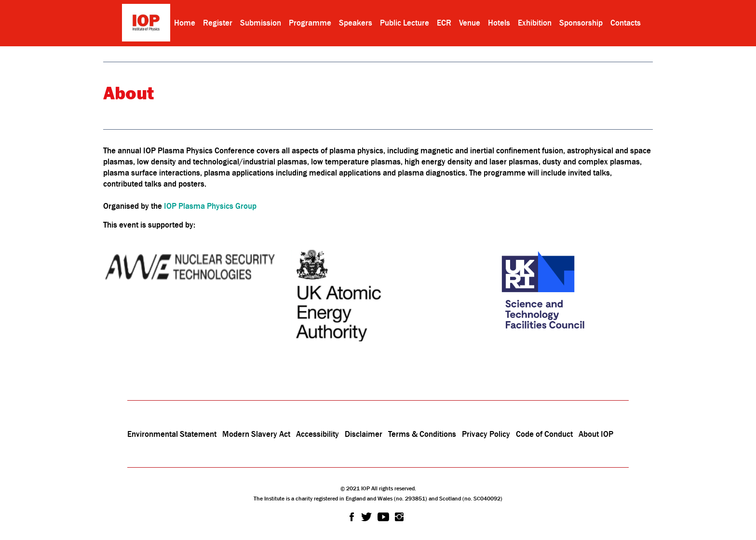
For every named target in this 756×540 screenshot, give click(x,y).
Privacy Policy (486, 434)
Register (218, 23)
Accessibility (318, 434)
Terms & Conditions (422, 434)
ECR (444, 23)
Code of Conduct (544, 434)
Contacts (626, 23)
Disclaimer (364, 434)
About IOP (596, 434)
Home (185, 23)
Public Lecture (405, 23)
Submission (261, 23)
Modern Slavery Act (256, 434)
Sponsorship (581, 23)
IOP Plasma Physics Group (210, 206)
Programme (310, 23)
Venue (470, 23)
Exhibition (535, 23)
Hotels (499, 23)
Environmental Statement (172, 434)
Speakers (356, 23)
